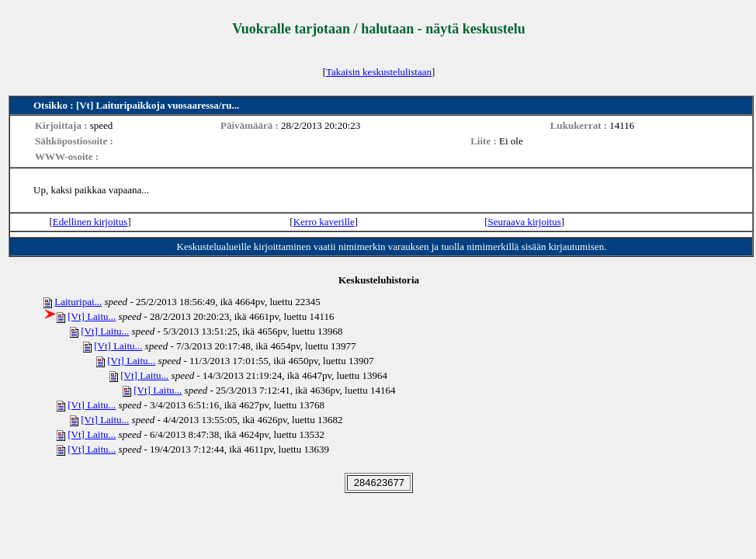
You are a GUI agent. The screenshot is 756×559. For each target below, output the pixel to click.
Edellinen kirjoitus (90, 222)
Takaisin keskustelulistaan (379, 72)
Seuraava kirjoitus (525, 222)
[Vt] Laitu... (92, 316)
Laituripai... (78, 302)
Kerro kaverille (324, 222)
